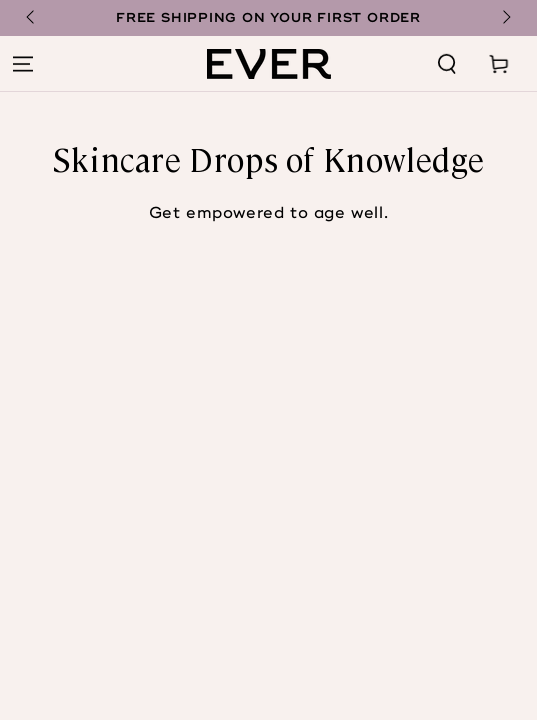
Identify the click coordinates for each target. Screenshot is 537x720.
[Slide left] (32, 18)
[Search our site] (447, 64)
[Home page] (269, 64)
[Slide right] (505, 18)
